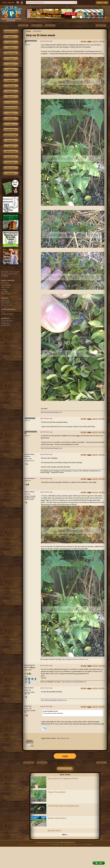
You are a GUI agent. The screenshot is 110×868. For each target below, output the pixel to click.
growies (11, 37)
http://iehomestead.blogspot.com (51, 412)
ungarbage (11, 81)
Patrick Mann (29, 688)
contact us (21, 845)
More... (65, 835)
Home (4, 2)
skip (11, 124)
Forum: (29, 31)
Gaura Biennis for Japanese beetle (63, 778)
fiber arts (11, 97)
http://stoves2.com (63, 738)
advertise (28, 845)
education (11, 119)
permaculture (37, 31)
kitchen (11, 70)
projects (11, 146)
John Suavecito (30, 665)
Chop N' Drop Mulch (57, 792)
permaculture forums (11, 31)
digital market (11, 152)
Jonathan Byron (30, 478)
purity (11, 75)
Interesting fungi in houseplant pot (63, 806)
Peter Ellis (28, 706)
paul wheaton (80, 845)
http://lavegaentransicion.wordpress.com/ (75, 659)
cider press (11, 141)
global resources (11, 135)
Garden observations (57, 818)
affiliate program (37, 845)
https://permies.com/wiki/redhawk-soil (74, 682)
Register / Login (102, 3)
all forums (11, 173)
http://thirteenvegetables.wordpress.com (54, 700)
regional (11, 113)
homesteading (11, 53)
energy (11, 59)
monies (11, 64)
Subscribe (11, 3)
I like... (26, 677)
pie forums (11, 162)
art (11, 102)
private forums (11, 168)
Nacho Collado (30, 492)
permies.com (11, 157)
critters (11, 42)
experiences (11, 130)
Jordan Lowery (29, 454)
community (11, 86)
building (11, 48)
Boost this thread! (65, 769)
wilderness (11, 91)
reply (65, 756)
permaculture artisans (11, 108)
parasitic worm (54, 831)
